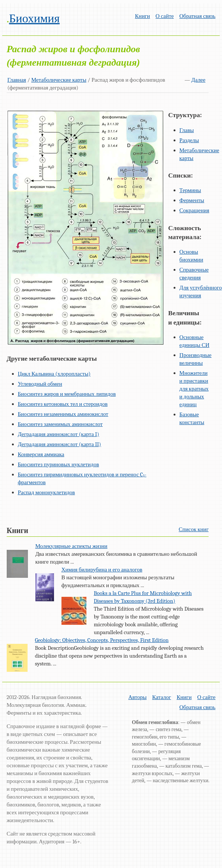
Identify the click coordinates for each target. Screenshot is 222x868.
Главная (17, 80)
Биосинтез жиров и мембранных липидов (67, 394)
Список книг (194, 529)
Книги (142, 16)
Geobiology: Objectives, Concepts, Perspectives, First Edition (102, 640)
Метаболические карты (59, 80)
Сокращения (194, 210)
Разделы (189, 140)
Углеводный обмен (40, 384)
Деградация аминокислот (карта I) (59, 434)
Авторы (138, 697)
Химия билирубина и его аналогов (102, 570)
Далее (199, 80)
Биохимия (34, 18)
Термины (190, 190)
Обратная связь (197, 16)
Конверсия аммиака (41, 454)
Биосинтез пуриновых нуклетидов (58, 464)
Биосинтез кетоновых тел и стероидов (63, 404)
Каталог (162, 697)
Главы (187, 130)
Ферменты (192, 200)
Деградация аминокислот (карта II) (60, 444)
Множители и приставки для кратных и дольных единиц (194, 389)
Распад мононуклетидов (47, 492)
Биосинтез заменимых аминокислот (60, 424)
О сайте (165, 16)
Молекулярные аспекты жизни (72, 546)
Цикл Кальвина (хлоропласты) (54, 374)
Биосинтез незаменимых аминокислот (63, 414)
